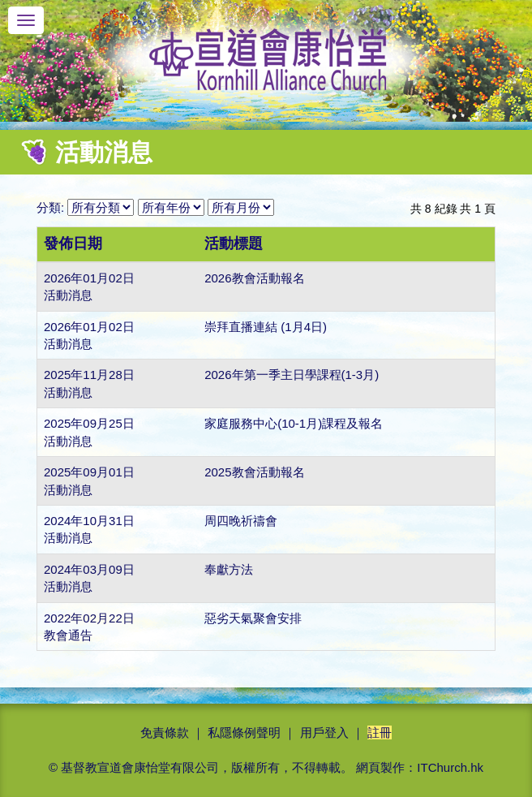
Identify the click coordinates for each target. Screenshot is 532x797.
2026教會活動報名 (254, 278)
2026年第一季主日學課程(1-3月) (292, 375)
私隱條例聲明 (244, 732)
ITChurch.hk (450, 767)
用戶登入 (324, 732)
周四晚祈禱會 (241, 521)
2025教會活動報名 (254, 472)
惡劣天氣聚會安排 (253, 618)
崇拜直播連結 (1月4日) (266, 327)
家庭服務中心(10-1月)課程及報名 (294, 423)
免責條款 (165, 732)
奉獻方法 (229, 569)
